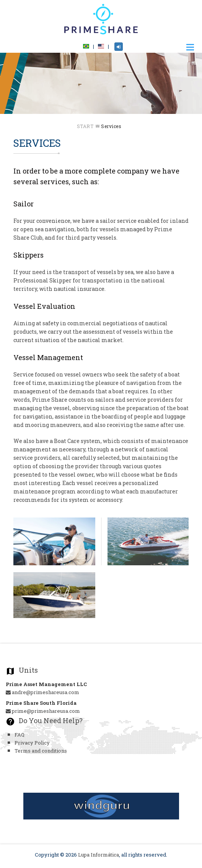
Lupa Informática (99, 855)
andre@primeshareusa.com (42, 692)
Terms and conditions (41, 751)
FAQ (20, 735)
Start (85, 126)
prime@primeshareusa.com (43, 711)
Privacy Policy (32, 743)
